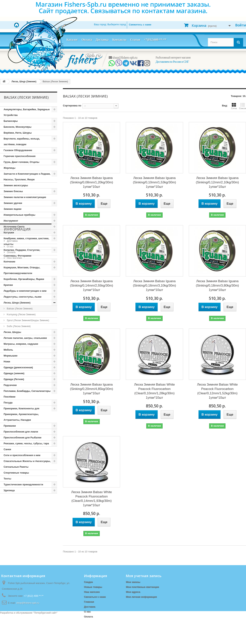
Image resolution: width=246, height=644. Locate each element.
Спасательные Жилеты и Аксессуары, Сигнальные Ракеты (27, 464)
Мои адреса (133, 592)
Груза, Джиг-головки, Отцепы (21, 162)
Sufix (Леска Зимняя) (18, 326)
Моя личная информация (141, 597)
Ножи (7, 362)
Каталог (72, 40)
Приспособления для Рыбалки (23, 438)
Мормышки (11, 356)
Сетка (234, 106)
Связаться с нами (95, 597)
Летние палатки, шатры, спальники (25, 338)
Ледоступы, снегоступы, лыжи (23, 297)
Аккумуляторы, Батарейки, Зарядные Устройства (27, 112)
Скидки (88, 582)
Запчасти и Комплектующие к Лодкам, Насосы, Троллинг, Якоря (27, 177)
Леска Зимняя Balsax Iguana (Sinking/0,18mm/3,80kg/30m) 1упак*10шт (217, 286)
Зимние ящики (12, 209)
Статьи (135, 40)
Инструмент (11, 221)
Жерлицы (9, 168)
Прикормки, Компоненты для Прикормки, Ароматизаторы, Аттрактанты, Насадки (21, 414)
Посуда (8, 403)
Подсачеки (10, 385)
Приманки (10, 426)
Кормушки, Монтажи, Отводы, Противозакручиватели (22, 270)
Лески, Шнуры (12, 332)
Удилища (9, 490)
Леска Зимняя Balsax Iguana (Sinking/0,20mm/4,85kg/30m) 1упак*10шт (91, 389)
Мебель (8, 350)
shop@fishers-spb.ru (123, 58)
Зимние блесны (13, 191)
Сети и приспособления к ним (22, 455)
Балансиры (11, 121)
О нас (10, 521)
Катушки (9, 232)
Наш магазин (14, 532)
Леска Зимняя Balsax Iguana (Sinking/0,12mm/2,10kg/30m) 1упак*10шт (217, 182)
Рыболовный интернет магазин (173, 57)
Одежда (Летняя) (14, 379)
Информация (17, 505)
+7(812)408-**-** (155, 40)
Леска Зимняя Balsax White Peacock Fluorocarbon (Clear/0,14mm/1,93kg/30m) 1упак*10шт (92, 499)
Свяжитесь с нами (140, 25)
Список (242, 106)
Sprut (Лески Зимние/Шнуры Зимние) (28, 320)
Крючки (8, 285)
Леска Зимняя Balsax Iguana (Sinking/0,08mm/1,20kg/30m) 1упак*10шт (91, 182)
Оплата (87, 40)
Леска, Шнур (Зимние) (17, 303)
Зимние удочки (13, 203)
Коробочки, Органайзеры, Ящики (24, 279)
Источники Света (14, 227)
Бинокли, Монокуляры (17, 127)
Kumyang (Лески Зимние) (21, 314)
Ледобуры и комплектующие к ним (25, 291)
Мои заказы (133, 582)
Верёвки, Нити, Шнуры (18, 133)
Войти (241, 25)
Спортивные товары (16, 473)
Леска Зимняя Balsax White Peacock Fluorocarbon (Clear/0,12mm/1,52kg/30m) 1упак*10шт (217, 391)
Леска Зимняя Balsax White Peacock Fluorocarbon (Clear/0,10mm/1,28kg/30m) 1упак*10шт (154, 391)
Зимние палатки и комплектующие (25, 197)
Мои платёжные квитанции (142, 587)
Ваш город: (110, 24)
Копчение (9, 262)
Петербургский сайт (45, 642)
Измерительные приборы (19, 215)
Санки (7, 449)
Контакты (119, 40)
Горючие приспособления (20, 156)
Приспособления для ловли (21, 432)
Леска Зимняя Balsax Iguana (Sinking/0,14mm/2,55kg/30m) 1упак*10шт (91, 286)
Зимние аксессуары (16, 185)
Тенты (7, 479)
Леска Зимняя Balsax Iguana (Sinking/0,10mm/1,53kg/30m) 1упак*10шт (155, 182)
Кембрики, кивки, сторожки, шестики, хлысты (26, 241)
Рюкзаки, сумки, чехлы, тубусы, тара (26, 443)
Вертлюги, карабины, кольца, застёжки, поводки (22, 141)
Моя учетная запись (144, 576)
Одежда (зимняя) (14, 373)
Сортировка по (72, 106)
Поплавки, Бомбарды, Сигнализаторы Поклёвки (27, 394)
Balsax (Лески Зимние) (19, 309)
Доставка (102, 40)
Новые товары (93, 587)
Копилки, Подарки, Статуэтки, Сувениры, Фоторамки (22, 253)
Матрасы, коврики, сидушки (21, 344)
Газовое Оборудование (18, 150)
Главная (89, 602)
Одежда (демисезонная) (18, 367)
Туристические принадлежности (23, 484)
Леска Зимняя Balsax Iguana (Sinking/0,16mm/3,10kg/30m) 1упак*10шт (155, 286)
